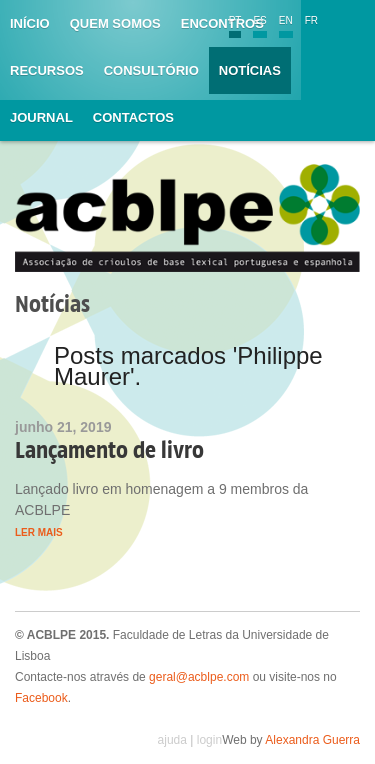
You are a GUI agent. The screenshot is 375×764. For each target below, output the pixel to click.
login (209, 740)
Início (30, 23)
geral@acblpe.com (199, 677)
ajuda (172, 740)
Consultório (151, 70)
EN (286, 20)
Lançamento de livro (109, 450)
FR (311, 20)
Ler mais (39, 532)
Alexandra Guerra (312, 740)
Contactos (133, 117)
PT (235, 20)
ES (259, 20)
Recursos (47, 70)
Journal (41, 117)
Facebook (41, 698)
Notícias (250, 70)
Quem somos (115, 23)
